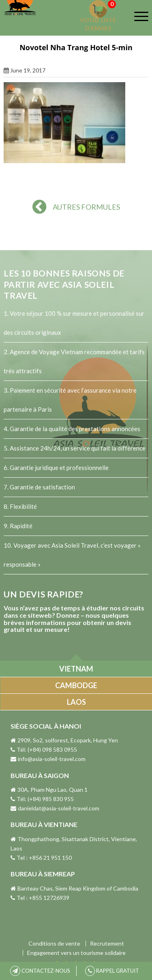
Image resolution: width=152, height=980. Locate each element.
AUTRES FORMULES (76, 207)
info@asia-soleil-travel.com (48, 759)
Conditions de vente (54, 944)
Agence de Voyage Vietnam (46, 352)
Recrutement (107, 944)
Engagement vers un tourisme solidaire (76, 953)
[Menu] (136, 16)
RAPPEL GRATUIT (112, 971)
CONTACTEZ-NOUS (40, 971)
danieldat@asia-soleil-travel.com (55, 808)
